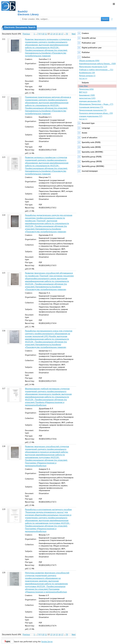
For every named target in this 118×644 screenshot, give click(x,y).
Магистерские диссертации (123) (93, 67)
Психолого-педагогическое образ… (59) (96, 113)
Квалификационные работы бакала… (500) (97, 64)
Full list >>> (83, 78)
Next (74, 34)
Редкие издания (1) (87, 76)
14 (54, 34)
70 (67, 34)
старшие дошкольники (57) (91, 116)
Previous (26, 34)
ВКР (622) (83, 92)
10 (43, 34)
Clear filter (83, 86)
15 (57, 34)
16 (60, 34)
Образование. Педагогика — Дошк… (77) (96, 104)
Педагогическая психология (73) (93, 110)
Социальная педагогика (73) (91, 107)
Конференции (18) (87, 73)
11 (46, 34)
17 (62, 34)
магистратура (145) (87, 98)
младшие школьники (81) (90, 101)
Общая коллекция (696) (89, 61)
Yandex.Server (47, 642)
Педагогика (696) (86, 89)
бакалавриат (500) (87, 95)
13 (51, 34)
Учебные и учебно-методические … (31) (96, 70)
